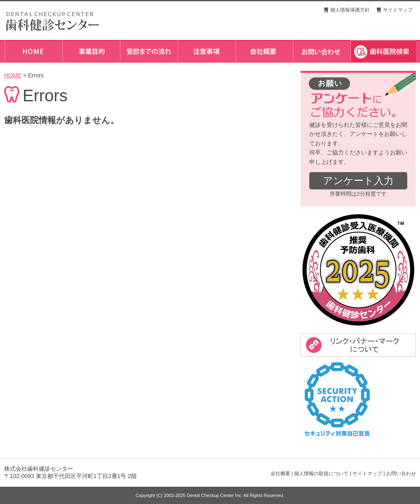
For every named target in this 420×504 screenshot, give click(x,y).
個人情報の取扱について (321, 474)
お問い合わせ (401, 474)
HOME (13, 75)
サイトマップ (398, 10)
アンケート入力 (358, 181)
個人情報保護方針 (350, 10)
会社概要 (280, 474)
